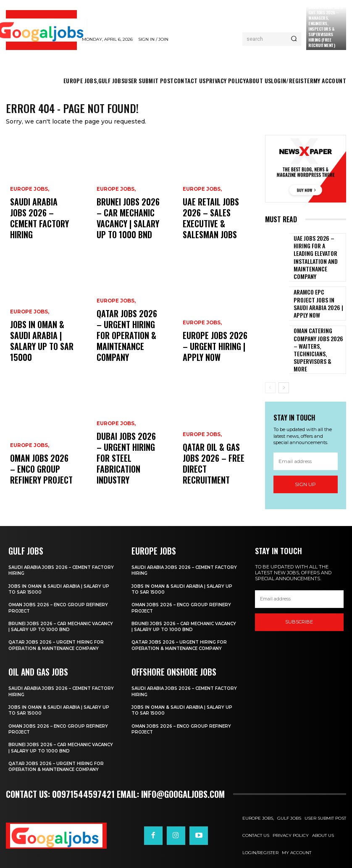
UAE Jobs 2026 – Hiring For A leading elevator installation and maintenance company (318, 252)
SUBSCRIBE (299, 613)
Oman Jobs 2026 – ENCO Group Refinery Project (42, 475)
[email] (306, 437)
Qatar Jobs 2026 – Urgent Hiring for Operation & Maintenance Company (128, 349)
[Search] (294, 39)
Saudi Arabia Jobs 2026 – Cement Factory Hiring (35, 230)
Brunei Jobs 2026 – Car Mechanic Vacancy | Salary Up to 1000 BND (127, 226)
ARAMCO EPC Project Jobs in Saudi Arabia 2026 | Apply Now (315, 292)
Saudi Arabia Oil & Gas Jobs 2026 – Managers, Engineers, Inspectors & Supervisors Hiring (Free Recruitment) (326, 26)
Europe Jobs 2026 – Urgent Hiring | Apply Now (212, 353)
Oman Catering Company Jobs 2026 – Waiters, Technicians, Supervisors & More (319, 331)
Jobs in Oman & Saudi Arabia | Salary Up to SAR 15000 (40, 353)
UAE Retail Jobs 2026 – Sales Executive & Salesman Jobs (215, 230)
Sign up (305, 461)
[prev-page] (270, 364)
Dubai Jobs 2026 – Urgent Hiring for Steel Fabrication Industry (122, 472)
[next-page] (284, 364)
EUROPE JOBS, (29, 212)
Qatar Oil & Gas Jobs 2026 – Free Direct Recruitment (212, 475)
